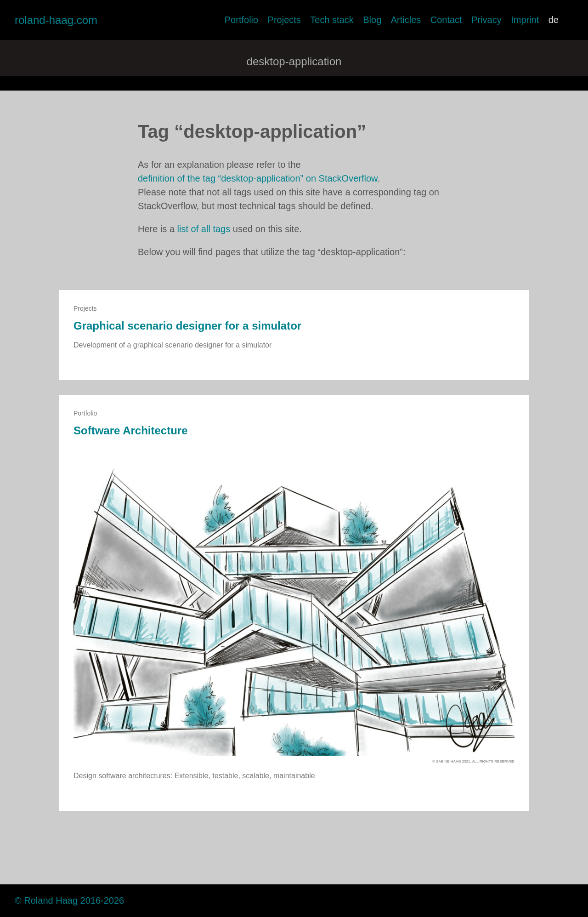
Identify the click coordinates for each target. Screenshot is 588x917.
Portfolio (241, 20)
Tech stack (332, 20)
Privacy (486, 20)
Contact (446, 20)
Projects (284, 20)
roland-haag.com (56, 20)
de (554, 20)
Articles (406, 20)
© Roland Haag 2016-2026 (69, 900)
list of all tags (204, 229)
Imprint (525, 20)
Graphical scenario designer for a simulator (187, 326)
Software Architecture (131, 430)
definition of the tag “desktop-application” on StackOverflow (257, 178)
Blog (372, 20)
